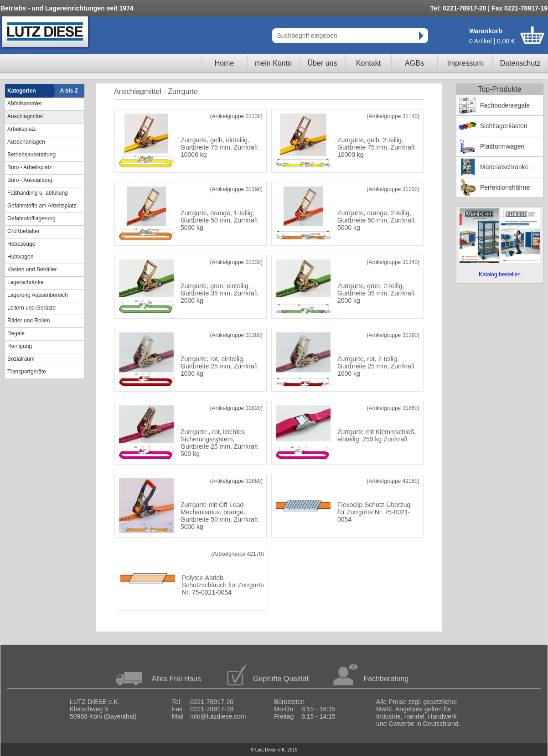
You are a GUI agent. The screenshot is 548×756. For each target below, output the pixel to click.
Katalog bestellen (500, 274)
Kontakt (368, 63)
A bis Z (69, 91)
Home (225, 63)
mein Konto (273, 63)
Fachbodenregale (505, 105)
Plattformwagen (502, 146)
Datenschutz (520, 63)
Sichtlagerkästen (504, 126)
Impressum (465, 63)
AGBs (414, 63)
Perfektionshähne (505, 187)
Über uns (323, 63)
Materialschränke (504, 167)
